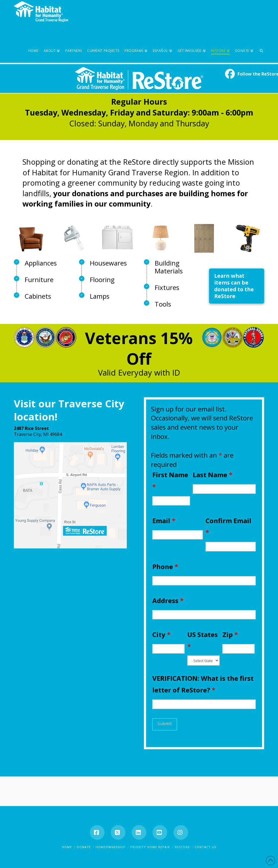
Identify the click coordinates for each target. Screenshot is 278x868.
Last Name (213, 475)
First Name (170, 480)
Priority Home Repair (150, 847)
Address (168, 600)
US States (203, 640)
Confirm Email (228, 526)
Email (164, 521)
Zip (230, 634)
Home (67, 847)
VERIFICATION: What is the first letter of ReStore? (203, 684)
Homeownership (110, 847)
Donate (84, 847)
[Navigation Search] (260, 42)
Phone (165, 566)
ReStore (182, 847)
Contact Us (205, 847)
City (161, 634)
